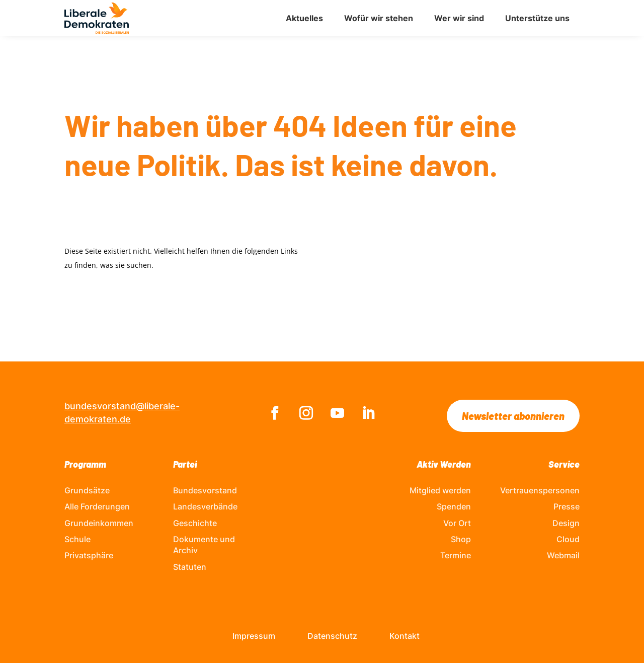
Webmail (563, 555)
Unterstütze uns (537, 18)
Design (566, 523)
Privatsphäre (89, 555)
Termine (456, 555)
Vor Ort (457, 523)
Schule (77, 539)
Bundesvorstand (205, 490)
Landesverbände (205, 506)
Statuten (190, 567)
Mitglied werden (440, 490)
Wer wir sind (459, 18)
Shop (461, 539)
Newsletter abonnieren (513, 416)
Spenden (454, 506)
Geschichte (195, 523)
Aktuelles (304, 18)
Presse (567, 506)
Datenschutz (332, 636)
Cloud (568, 539)
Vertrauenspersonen (540, 490)
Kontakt (405, 636)
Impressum (254, 636)
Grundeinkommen (99, 523)
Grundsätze (87, 490)
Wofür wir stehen (379, 18)
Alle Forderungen (97, 506)
